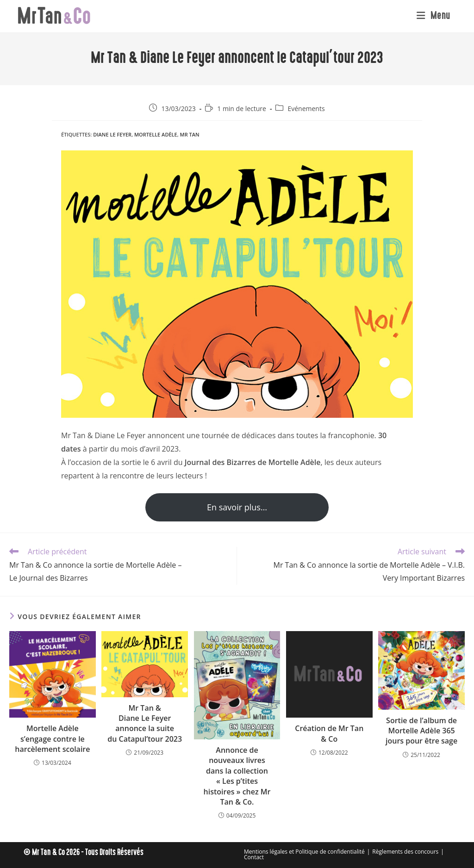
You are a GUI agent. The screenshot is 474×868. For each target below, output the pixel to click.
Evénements (306, 108)
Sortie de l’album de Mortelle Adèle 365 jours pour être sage (421, 731)
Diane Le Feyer (112, 134)
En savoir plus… (237, 507)
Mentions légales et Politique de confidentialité (304, 852)
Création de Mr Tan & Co (329, 733)
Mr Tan (190, 134)
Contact (254, 857)
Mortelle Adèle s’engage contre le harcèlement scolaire (52, 739)
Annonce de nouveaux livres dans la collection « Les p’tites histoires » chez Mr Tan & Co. (237, 776)
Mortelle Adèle (156, 134)
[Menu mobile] (434, 16)
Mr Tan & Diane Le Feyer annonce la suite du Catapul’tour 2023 (145, 723)
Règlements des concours (405, 852)
